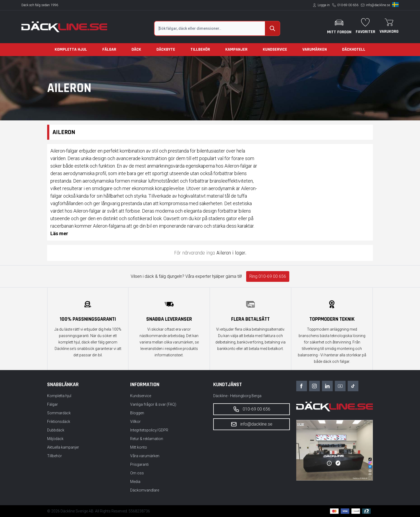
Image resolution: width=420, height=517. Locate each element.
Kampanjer (236, 49)
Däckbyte (166, 49)
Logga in (324, 5)
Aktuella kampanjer (63, 447)
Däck (136, 49)
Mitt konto (139, 447)
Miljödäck (55, 439)
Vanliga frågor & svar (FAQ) (153, 404)
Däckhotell (354, 49)
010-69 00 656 (348, 5)
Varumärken (315, 49)
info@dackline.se (378, 5)
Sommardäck (59, 413)
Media (135, 482)
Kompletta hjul (71, 49)
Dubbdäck (56, 430)
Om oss (137, 473)
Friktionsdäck (59, 422)
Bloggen (137, 413)
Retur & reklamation (147, 439)
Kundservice (275, 49)
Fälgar (109, 49)
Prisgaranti (139, 464)
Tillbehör (200, 49)
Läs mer (59, 233)
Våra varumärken (145, 456)
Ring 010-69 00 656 (268, 276)
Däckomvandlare (145, 490)
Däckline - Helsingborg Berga (237, 396)
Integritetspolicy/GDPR (149, 430)
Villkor (135, 422)
